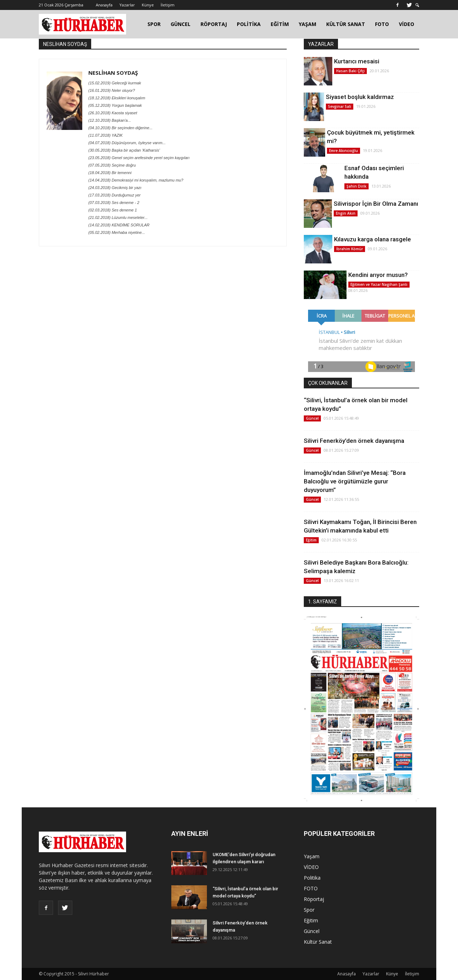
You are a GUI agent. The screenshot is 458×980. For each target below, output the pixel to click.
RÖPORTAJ (214, 24)
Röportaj (314, 899)
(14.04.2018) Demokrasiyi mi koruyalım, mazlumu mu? (136, 180)
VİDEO (407, 24)
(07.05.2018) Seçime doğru (112, 165)
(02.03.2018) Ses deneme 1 (113, 210)
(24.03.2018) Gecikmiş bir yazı (115, 188)
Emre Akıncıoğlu (343, 151)
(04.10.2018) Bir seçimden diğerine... (120, 128)
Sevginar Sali (340, 106)
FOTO (382, 24)
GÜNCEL (181, 24)
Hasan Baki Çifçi (350, 71)
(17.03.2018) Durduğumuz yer (114, 195)
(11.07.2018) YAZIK (105, 135)
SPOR (154, 24)
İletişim (168, 5)
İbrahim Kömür (350, 249)
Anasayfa (104, 5)
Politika (312, 878)
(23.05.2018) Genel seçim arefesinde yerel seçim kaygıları (139, 158)
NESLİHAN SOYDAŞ (113, 73)
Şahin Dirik (356, 186)
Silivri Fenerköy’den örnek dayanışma (354, 441)
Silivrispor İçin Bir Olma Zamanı (376, 204)
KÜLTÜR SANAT (346, 24)
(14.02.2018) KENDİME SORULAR (119, 225)
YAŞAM (308, 24)
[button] (417, 5)
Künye (148, 5)
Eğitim (311, 540)
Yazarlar (127, 5)
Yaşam (312, 856)
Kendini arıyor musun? (378, 275)
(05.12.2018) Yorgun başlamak (115, 105)
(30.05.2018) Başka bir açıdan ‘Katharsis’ (124, 150)
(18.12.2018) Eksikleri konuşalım (117, 98)
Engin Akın (346, 213)
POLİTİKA (249, 24)
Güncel (312, 418)
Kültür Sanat (318, 942)
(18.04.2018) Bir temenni (110, 173)
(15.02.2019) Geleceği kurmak (115, 83)
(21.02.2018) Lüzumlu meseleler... (118, 218)
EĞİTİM (280, 24)
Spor (309, 910)
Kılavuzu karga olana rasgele (373, 239)
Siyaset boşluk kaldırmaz (360, 97)
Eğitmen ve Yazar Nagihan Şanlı (379, 284)
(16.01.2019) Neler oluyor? (112, 90)
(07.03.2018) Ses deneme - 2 (114, 203)
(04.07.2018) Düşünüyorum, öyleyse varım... (127, 143)
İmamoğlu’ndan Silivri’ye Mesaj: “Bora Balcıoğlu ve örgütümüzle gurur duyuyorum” (355, 481)
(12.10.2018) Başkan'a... (110, 120)
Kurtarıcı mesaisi (357, 61)
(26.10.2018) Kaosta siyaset (113, 113)
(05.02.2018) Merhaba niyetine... (117, 232)
